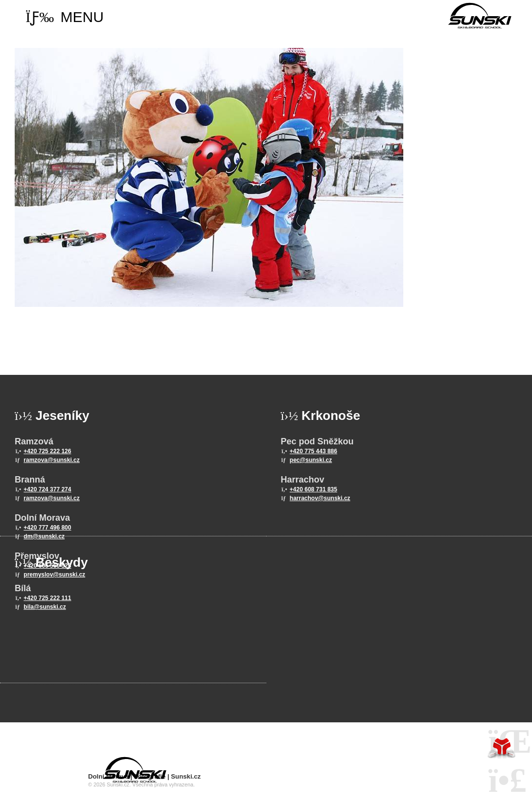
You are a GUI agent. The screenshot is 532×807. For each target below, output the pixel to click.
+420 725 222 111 (47, 598)
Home (480, 16)
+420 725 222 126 (47, 451)
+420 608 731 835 (313, 489)
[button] (65, 17)
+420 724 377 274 (47, 489)
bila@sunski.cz (45, 607)
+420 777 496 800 (47, 528)
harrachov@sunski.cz (320, 498)
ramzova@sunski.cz (51, 460)
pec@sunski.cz (311, 460)
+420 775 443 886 (313, 451)
